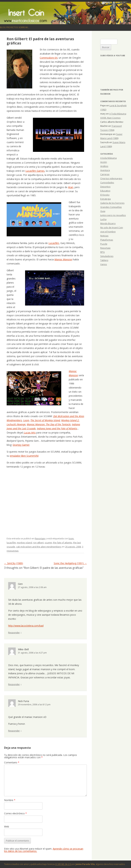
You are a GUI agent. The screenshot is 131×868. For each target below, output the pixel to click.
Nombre (10, 800)
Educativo (105, 191)
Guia (103, 211)
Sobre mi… (24, 27)
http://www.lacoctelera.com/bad (26, 626)
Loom (26, 420)
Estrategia (105, 199)
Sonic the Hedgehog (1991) (70, 563)
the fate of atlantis (63, 543)
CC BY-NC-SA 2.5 (63, 864)
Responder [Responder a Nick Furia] (14, 731)
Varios (104, 264)
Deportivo (105, 187)
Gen (20, 584)
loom (71, 538)
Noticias (104, 236)
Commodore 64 (49, 58)
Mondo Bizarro (108, 223)
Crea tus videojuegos (111, 178)
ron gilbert (38, 543)
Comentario (12, 762)
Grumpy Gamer (21, 445)
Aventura (105, 170)
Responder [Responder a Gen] (14, 633)
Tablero (104, 260)
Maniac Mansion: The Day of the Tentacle (49, 424)
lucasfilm (11, 543)
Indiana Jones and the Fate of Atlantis (57, 428)
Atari (71, 187)
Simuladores (107, 256)
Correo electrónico (15, 813)
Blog (3, 27)
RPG (103, 252)
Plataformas (107, 240)
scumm (48, 543)
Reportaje (40, 538)
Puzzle (104, 244)
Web (7, 827)
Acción (104, 162)
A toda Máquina (108, 158)
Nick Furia (23, 701)
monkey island (24, 543)
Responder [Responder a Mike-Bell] (14, 684)
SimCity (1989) (14, 563)
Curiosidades (107, 182)
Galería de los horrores (112, 203)
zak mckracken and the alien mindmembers (39, 547)
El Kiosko (105, 195)
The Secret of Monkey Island (45, 420)
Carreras (105, 174)
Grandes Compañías (111, 207)
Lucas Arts (30, 433)
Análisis (104, 166)
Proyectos (12, 27)
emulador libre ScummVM (24, 456)
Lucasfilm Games (35, 171)
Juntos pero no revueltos (113, 215)
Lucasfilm (54, 243)
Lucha (103, 219)
